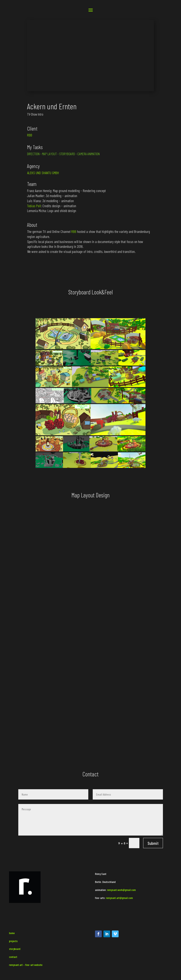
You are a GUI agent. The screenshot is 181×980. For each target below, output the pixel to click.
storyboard (15, 949)
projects (13, 941)
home (12, 933)
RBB (30, 135)
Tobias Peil (34, 206)
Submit (153, 843)
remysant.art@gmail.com (119, 898)
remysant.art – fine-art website (26, 965)
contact (13, 957)
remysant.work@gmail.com (121, 890)
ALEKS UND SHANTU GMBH (43, 173)
